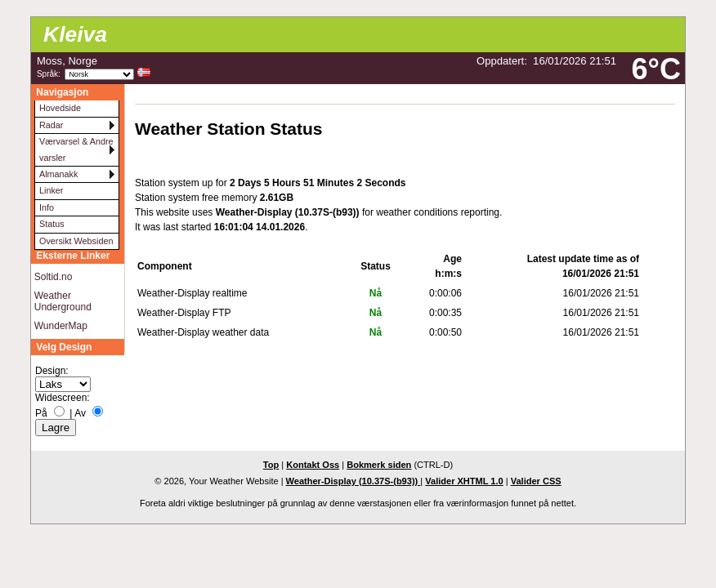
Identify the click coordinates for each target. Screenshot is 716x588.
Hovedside (60, 108)
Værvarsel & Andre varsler (76, 149)
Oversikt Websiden (76, 241)
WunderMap (61, 326)
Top (271, 465)
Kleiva (75, 34)
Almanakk (58, 174)
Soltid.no (54, 277)
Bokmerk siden (379, 465)
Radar (51, 125)
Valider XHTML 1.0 (464, 481)
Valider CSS (536, 481)
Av (80, 413)
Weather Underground (63, 301)
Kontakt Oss (313, 465)
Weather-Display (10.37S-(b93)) (354, 481)
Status (52, 224)
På (41, 413)
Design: (52, 371)
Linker (51, 190)
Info (47, 207)
